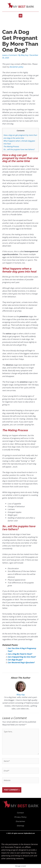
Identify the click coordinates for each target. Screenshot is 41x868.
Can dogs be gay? (15, 660)
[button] (20, 16)
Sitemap (20, 826)
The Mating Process (11, 146)
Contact (21, 813)
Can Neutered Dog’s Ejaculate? (21, 662)
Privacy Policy (20, 817)
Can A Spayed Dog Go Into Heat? (22, 657)
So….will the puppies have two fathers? (19, 149)
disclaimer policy (16, 67)
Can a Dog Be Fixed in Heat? (20, 654)
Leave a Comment (10, 55)
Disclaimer (21, 821)
